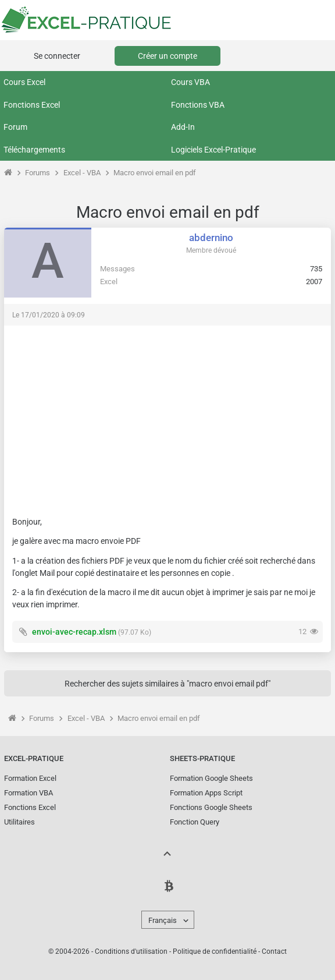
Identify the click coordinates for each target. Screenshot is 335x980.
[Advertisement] (167, 415)
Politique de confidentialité (215, 951)
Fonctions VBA (198, 105)
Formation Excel (30, 778)
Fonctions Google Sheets (211, 807)
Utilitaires (19, 822)
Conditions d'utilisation (131, 951)
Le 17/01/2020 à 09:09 (49, 315)
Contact (274, 951)
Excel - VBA (82, 173)
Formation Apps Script (206, 793)
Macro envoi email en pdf (155, 173)
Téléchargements (34, 150)
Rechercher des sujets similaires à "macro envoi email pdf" (167, 684)
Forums (38, 173)
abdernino (211, 238)
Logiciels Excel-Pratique (213, 150)
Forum (15, 127)
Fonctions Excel (32, 105)
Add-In (183, 127)
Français (163, 920)
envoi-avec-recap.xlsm (74, 632)
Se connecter (57, 56)
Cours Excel (24, 82)
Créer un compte (167, 56)
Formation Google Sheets (211, 778)
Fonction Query (195, 822)
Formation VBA (28, 793)
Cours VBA (190, 82)
